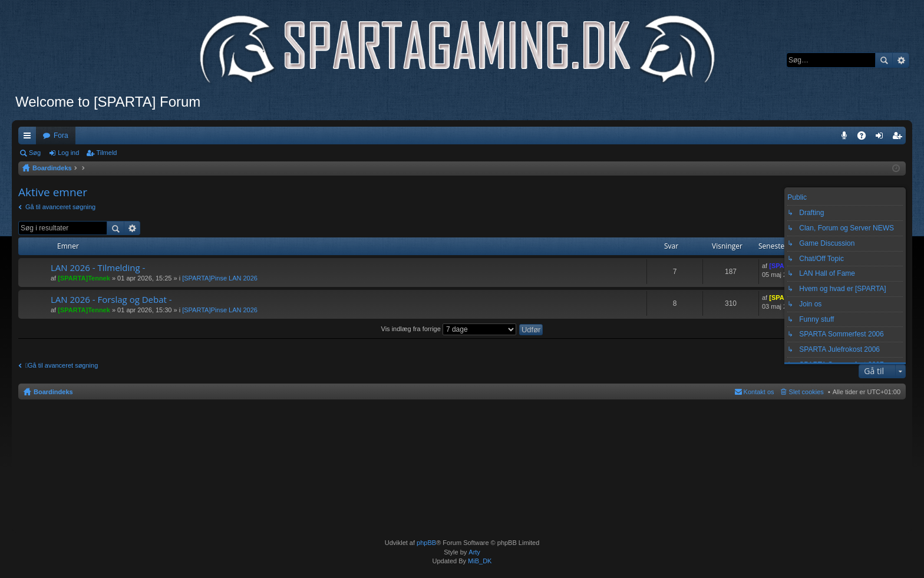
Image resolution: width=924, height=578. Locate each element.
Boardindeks (53, 392)
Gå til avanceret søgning (60, 207)
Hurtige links (29, 138)
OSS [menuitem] (866, 138)
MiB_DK (479, 561)
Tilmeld (106, 153)
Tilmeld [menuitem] (900, 138)
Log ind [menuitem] (882, 138)
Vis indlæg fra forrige (449, 329)
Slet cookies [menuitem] (806, 392)
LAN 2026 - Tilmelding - (98, 268)
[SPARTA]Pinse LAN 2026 (220, 278)
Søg (884, 60)
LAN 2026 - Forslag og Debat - (111, 300)
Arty (474, 552)
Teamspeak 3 (847, 138)
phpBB (426, 543)
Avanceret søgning (901, 60)
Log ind (68, 153)
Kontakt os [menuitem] (759, 392)
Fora (61, 136)
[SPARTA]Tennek (84, 278)
